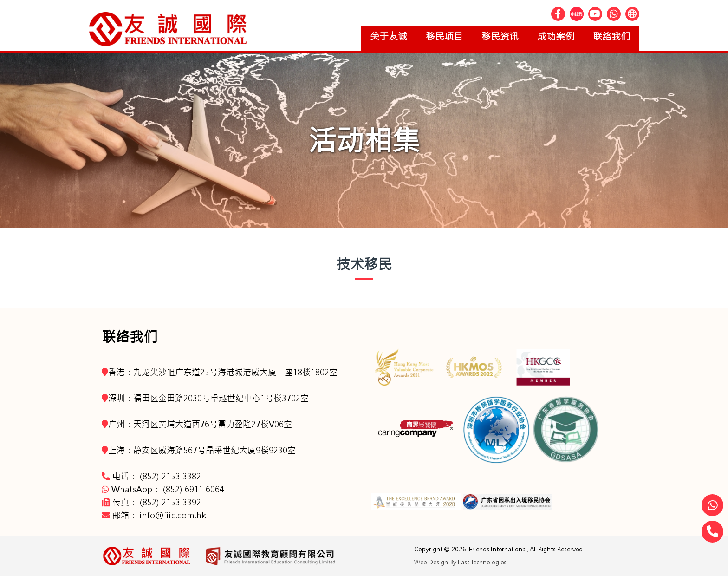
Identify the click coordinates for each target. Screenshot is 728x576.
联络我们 (611, 36)
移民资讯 (500, 36)
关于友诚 (389, 36)
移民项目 (444, 36)
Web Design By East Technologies (460, 562)
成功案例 (556, 36)
